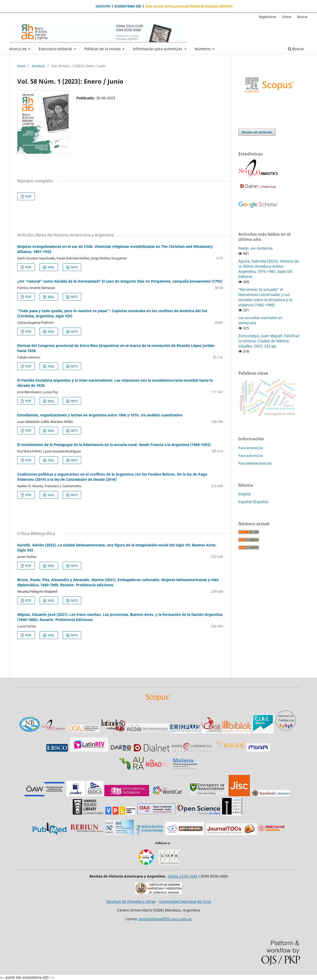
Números (203, 49)
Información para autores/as (158, 49)
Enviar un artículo (257, 132)
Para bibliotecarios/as (255, 463)
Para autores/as (251, 456)
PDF (28, 196)
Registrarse (268, 17)
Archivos (38, 66)
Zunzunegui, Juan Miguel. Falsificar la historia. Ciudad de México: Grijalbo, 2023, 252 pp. (269, 341)
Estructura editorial (56, 49)
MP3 (74, 267)
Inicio (21, 66)
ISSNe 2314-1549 (183, 876)
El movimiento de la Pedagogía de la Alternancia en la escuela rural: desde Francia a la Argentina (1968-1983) (114, 445)
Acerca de (19, 49)
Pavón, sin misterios (256, 248)
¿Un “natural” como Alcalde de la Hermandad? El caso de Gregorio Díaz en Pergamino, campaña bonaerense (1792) (120, 281)
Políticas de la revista (103, 49)
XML (51, 267)
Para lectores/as (251, 448)
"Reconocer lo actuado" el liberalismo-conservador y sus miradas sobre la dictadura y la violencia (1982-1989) (265, 297)
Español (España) (253, 502)
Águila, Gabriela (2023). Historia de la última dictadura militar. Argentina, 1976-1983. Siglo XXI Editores (269, 269)
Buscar (296, 49)
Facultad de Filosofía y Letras (131, 901)
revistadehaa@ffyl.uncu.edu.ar (165, 919)
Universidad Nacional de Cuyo (185, 901)
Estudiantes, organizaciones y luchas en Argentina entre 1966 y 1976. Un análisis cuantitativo (100, 415)
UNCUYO (103, 6)
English (245, 494)
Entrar (287, 17)
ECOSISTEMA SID (128, 6)
